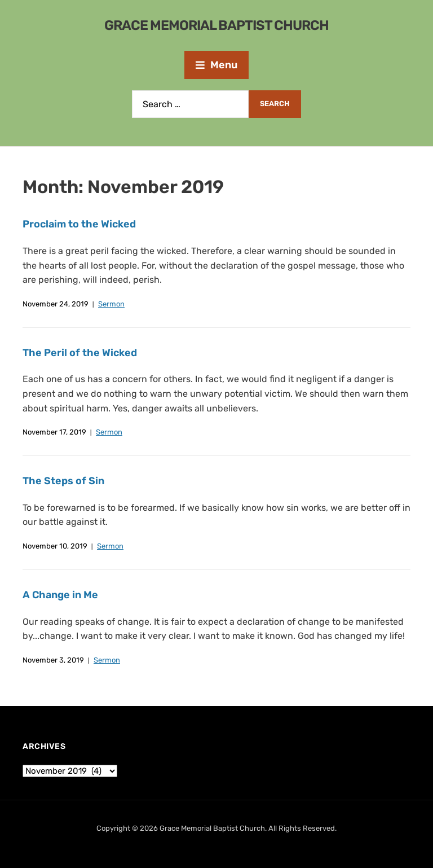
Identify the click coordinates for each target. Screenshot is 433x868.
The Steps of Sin (63, 481)
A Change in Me (60, 595)
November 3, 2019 (53, 660)
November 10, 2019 (55, 546)
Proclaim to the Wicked (79, 224)
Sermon (111, 304)
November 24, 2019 (56, 304)
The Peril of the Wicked (80, 353)
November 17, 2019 (54, 432)
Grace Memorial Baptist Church (216, 25)
